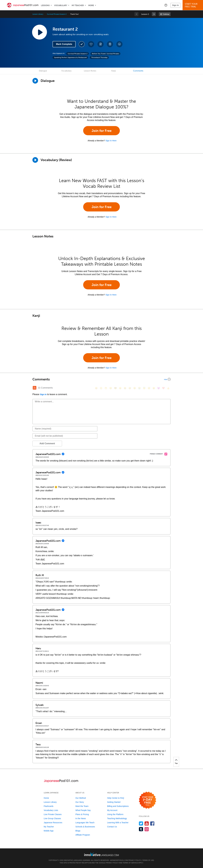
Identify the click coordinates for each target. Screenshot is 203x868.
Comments (138, 71)
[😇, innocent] (144, 388)
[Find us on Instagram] (147, 829)
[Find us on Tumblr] (141, 829)
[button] (166, 5)
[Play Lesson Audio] (39, 32)
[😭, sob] (139, 388)
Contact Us (112, 827)
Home (46, 798)
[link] (154, 14)
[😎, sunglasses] (115, 388)
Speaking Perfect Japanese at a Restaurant (70, 57)
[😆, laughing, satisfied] (125, 388)
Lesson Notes (90, 71)
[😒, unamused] (111, 388)
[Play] (35, 160)
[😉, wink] (135, 388)
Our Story (80, 802)
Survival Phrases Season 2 (57, 14)
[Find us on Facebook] (152, 823)
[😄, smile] (96, 388)
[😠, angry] (120, 388)
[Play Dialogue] (35, 81)
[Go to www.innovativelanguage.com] (101, 854)
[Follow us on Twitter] (141, 823)
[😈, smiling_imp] (159, 388)
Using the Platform (115, 814)
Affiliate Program (83, 835)
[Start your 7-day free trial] (148, 800)
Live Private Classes (53, 814)
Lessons (45, 5)
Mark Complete (64, 44)
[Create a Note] (101, 44)
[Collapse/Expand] (101, 379)
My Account (112, 810)
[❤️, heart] (163, 388)
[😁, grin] (106, 388)
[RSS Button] (35, 388)
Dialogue (43, 71)
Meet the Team (82, 806)
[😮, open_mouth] (154, 388)
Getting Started (114, 802)
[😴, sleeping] (149, 388)
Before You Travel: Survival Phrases (105, 54)
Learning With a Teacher (118, 823)
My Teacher (78, 5)
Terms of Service (130, 863)
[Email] (65, 436)
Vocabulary (61, 5)
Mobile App (49, 831)
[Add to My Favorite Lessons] (91, 44)
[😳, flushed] (101, 388)
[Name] (65, 429)
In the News (81, 818)
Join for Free (102, 131)
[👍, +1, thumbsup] (168, 388)
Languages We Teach (85, 823)
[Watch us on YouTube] (147, 823)
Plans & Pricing (82, 814)
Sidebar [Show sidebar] (166, 14)
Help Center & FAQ (116, 798)
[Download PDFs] (110, 44)
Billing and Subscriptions (118, 806)
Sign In (175, 5)
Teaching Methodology (117, 818)
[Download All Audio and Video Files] (119, 44)
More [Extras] (91, 5)
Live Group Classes (52, 818)
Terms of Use (148, 860)
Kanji (113, 71)
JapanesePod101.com (119, 860)
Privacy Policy (135, 860)
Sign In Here (111, 141)
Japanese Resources (53, 823)
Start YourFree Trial (193, 5)
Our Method (81, 798)
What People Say (83, 810)
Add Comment (47, 443)
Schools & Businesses (85, 827)
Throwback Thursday (99, 57)
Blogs (78, 831)
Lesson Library (38, 14)
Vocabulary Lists (51, 810)
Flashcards (48, 806)
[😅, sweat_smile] (130, 388)
